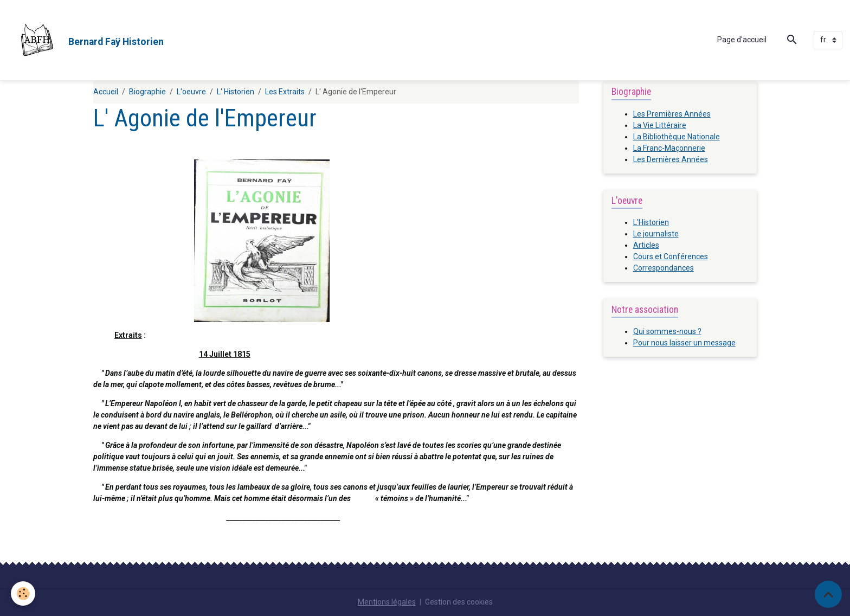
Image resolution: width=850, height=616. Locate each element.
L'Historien (651, 222)
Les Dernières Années (671, 159)
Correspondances (664, 268)
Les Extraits (285, 92)
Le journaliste (656, 234)
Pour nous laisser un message (684, 343)
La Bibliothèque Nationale (677, 137)
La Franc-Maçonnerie (669, 148)
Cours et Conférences (671, 256)
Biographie (147, 92)
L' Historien (236, 92)
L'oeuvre (191, 92)
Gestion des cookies (459, 602)
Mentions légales (387, 602)
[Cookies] (23, 593)
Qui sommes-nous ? (667, 331)
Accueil (106, 92)
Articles (646, 245)
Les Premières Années (672, 114)
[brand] (86, 40)
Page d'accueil (742, 40)
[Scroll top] (828, 594)
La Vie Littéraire (660, 125)
